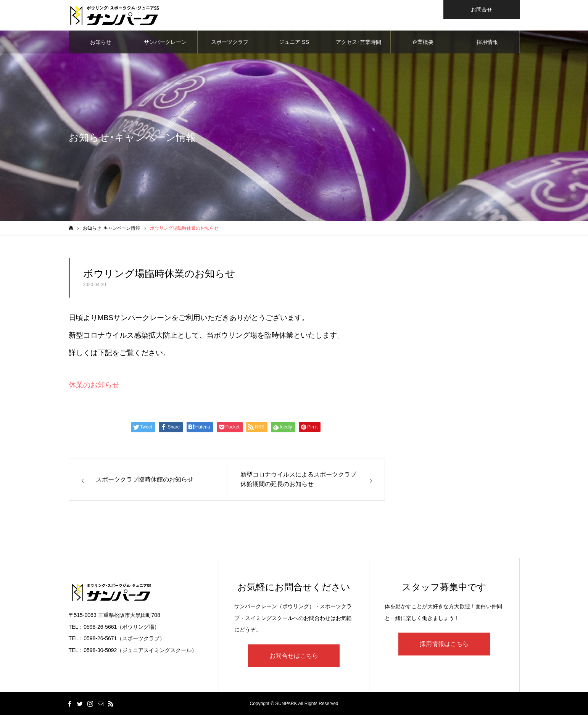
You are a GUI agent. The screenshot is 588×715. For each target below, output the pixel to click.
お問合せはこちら (294, 656)
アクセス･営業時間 (358, 42)
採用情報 (487, 42)
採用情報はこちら (444, 644)
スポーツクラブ (230, 42)
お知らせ (101, 42)
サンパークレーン (165, 42)
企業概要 (423, 42)
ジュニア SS (294, 42)
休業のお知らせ (94, 385)
